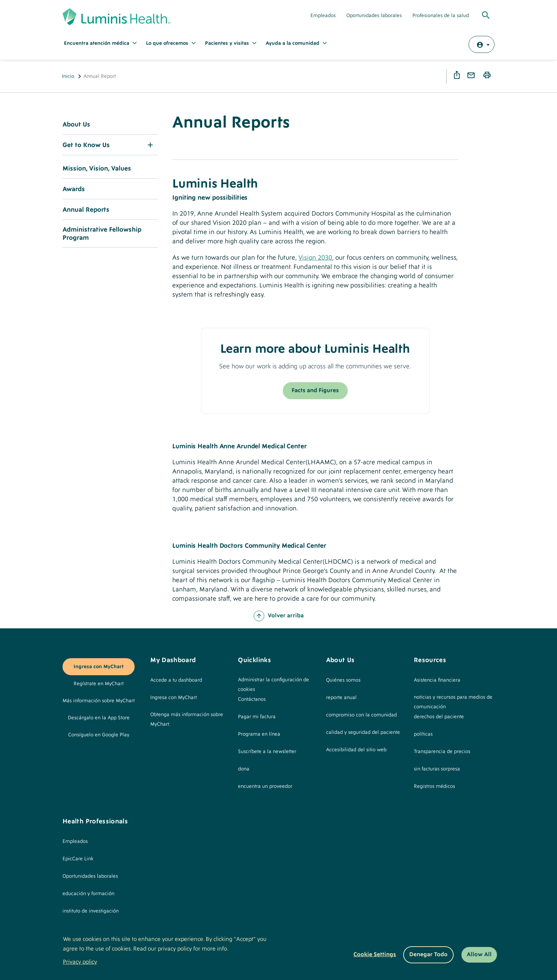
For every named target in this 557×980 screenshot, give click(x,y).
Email (472, 76)
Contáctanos (252, 699)
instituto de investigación (91, 911)
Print (488, 75)
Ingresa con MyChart (99, 667)
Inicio (68, 76)
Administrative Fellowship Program (102, 234)
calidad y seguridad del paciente (363, 732)
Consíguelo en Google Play (99, 735)
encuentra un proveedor (265, 786)
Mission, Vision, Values (97, 169)
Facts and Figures (315, 390)
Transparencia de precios (442, 752)
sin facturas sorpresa (437, 769)
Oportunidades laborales (374, 16)
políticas (423, 734)
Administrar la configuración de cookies (274, 685)
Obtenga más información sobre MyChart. (187, 719)
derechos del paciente (439, 717)
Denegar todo (428, 954)
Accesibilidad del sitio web (356, 750)
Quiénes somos (343, 680)
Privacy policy (80, 962)
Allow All (479, 954)
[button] (110, 145)
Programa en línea (259, 734)
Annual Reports (86, 210)
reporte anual (341, 698)
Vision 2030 (315, 258)
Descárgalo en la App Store (99, 718)
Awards (74, 189)
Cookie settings (375, 954)
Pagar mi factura (257, 717)
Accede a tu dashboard (176, 680)
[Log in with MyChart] (482, 44)
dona (244, 769)
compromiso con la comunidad (361, 715)
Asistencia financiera (437, 680)
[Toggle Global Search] (486, 16)
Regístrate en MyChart (99, 684)
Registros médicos (434, 786)
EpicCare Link (78, 859)
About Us (76, 124)
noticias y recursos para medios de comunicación (453, 702)
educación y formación (88, 894)
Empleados (323, 16)
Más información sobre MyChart (99, 701)
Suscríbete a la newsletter (267, 752)
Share (458, 75)
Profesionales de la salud (441, 16)
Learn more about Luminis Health (315, 349)
